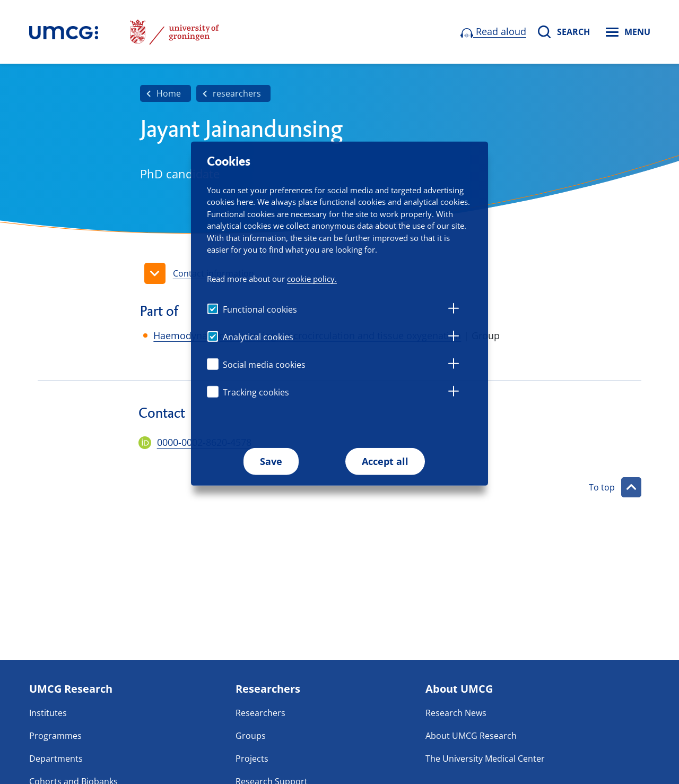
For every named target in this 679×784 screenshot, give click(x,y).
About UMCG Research (471, 736)
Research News (456, 713)
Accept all (385, 461)
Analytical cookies (258, 337)
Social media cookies (264, 365)
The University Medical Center (485, 759)
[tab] (454, 310)
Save (271, 461)
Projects (252, 759)
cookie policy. (312, 279)
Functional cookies (260, 309)
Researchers (260, 713)
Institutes (48, 713)
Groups (251, 736)
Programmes (55, 736)
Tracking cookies (256, 392)
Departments (56, 759)
